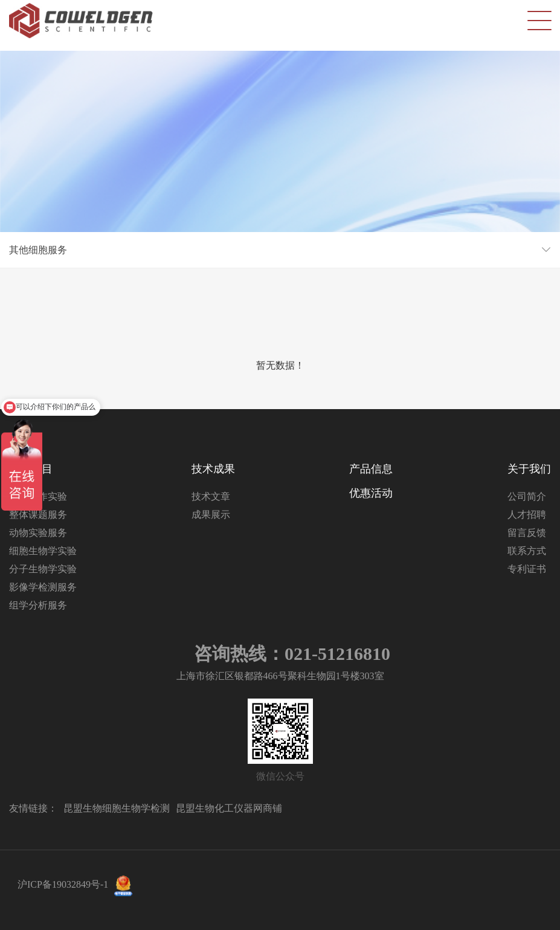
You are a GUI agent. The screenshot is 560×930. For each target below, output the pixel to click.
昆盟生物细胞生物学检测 (117, 808)
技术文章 (211, 496)
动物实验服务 (38, 533)
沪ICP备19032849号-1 (63, 884)
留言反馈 (527, 533)
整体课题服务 (38, 515)
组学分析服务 (38, 605)
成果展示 (211, 515)
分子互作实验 (38, 496)
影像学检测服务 (43, 587)
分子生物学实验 (43, 569)
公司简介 (527, 496)
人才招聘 (527, 515)
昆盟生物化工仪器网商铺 (229, 808)
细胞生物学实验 (43, 551)
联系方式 (527, 551)
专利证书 (527, 569)
